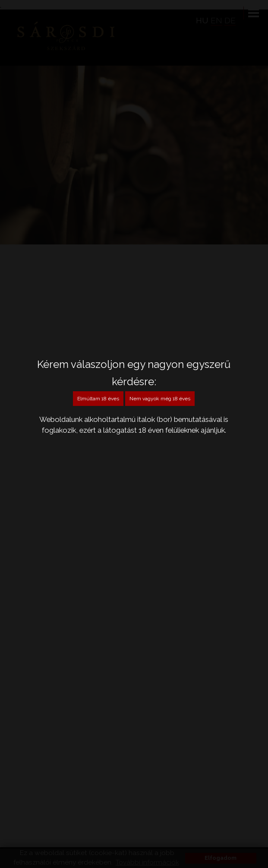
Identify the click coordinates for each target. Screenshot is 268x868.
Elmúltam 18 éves (98, 399)
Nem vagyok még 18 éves (160, 399)
